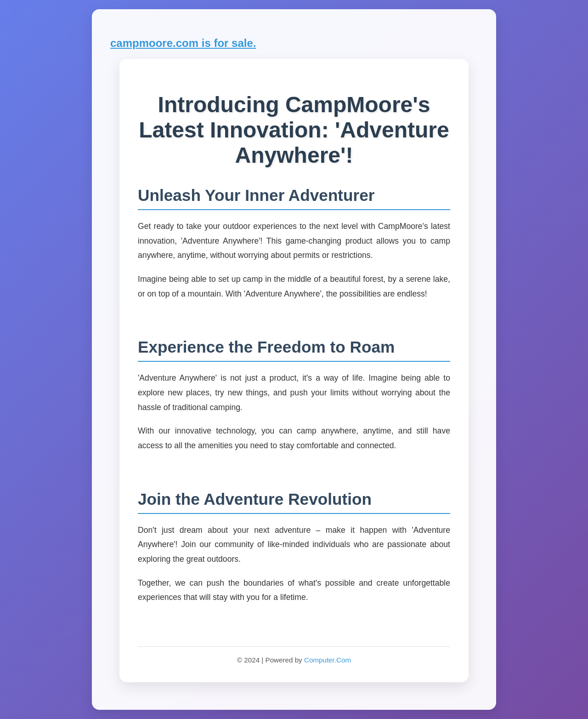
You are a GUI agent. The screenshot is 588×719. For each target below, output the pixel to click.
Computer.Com (328, 660)
